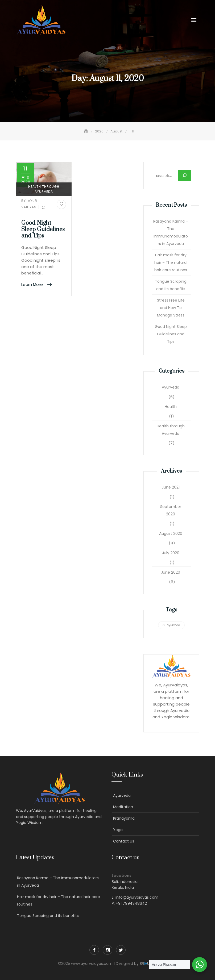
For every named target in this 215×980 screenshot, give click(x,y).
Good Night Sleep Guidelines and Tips (43, 229)
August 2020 (171, 533)
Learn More (33, 284)
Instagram (107, 950)
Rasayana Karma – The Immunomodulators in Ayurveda (171, 232)
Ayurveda (171, 387)
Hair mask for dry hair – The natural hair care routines (171, 262)
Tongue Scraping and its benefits (171, 285)
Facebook (94, 950)
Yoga (118, 830)
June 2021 (171, 487)
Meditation (123, 807)
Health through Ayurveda (44, 189)
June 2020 (171, 572)
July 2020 (171, 553)
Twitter (121, 950)
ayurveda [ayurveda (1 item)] (173, 625)
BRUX (146, 964)
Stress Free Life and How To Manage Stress (171, 308)
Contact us (124, 841)
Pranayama (124, 818)
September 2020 (171, 510)
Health (171, 407)
